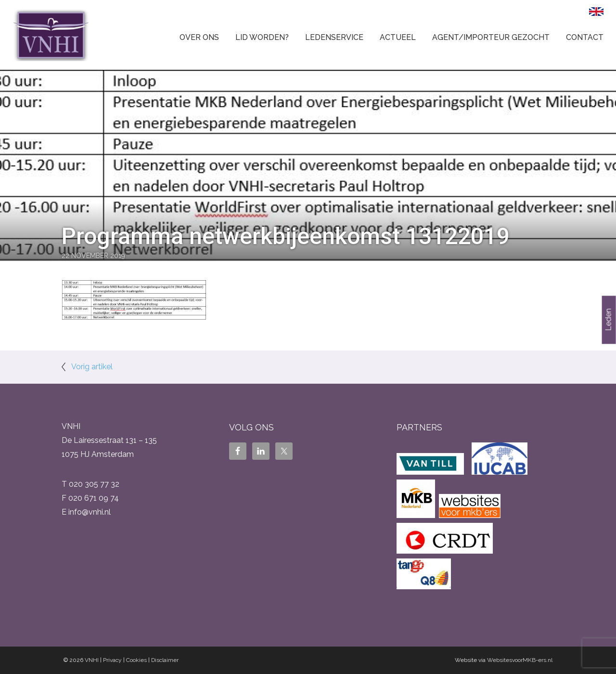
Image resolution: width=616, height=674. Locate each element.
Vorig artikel (92, 367)
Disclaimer (165, 660)
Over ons (199, 37)
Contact (585, 37)
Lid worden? (262, 37)
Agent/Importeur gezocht (491, 37)
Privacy (112, 660)
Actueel (398, 37)
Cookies (136, 660)
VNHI (92, 660)
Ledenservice (334, 37)
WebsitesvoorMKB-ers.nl (520, 660)
